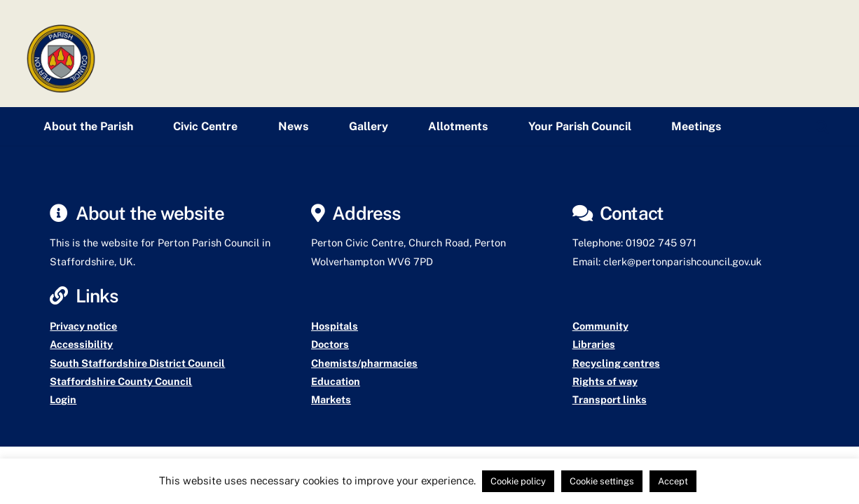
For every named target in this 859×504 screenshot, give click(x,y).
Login (63, 399)
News (293, 126)
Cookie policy (518, 481)
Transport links (610, 399)
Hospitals (335, 326)
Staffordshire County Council (121, 381)
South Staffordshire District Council (137, 363)
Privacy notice (83, 326)
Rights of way (605, 381)
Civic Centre (205, 126)
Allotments (458, 126)
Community (600, 326)
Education (336, 381)
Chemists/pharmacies (364, 363)
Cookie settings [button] (602, 481)
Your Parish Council (580, 126)
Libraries (594, 344)
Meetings (696, 126)
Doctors (330, 344)
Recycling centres (616, 363)
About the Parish (88, 126)
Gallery (369, 126)
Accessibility (81, 344)
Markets (331, 399)
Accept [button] (673, 481)
